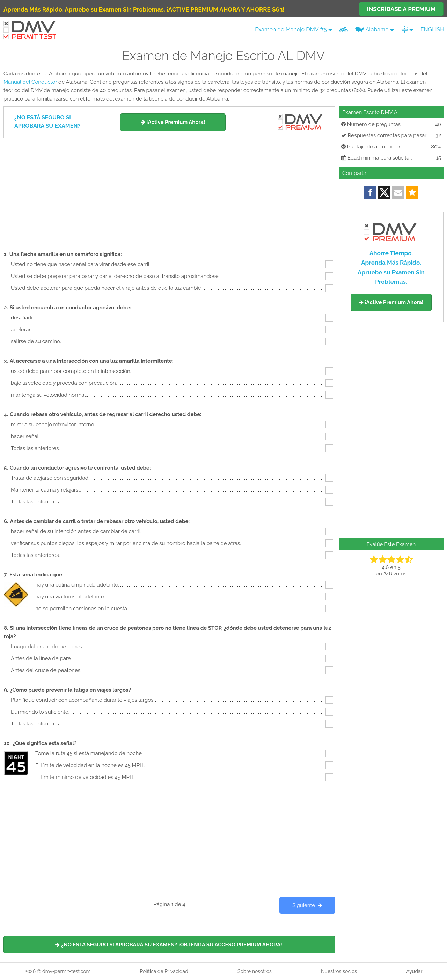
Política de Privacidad (164, 971)
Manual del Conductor (30, 82)
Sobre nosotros (255, 971)
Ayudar (414, 971)
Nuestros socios (339, 971)
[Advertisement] (169, 190)
